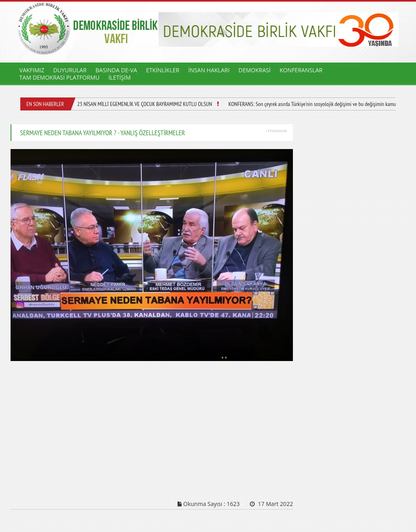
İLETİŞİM (120, 77)
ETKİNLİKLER (162, 70)
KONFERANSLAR (301, 70)
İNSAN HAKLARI (209, 70)
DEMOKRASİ (255, 70)
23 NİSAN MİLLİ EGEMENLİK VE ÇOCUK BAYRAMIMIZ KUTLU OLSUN (144, 104)
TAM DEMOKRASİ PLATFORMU (60, 77)
